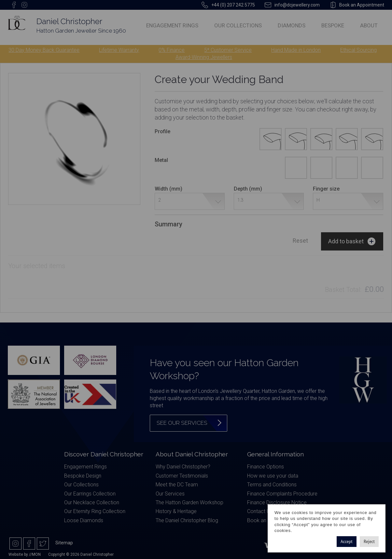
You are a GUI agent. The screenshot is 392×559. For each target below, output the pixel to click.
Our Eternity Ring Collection (95, 511)
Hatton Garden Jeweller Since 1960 (81, 31)
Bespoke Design (83, 476)
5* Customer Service (228, 50)
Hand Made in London (296, 50)
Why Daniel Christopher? (183, 467)
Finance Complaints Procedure (282, 494)
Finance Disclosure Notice (277, 502)
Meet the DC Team (177, 485)
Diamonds (292, 25)
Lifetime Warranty (119, 50)
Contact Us (260, 511)
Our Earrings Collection (90, 494)
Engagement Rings (172, 25)
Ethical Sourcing (358, 50)
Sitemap (64, 543)
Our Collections (238, 25)
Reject (369, 542)
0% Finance (172, 50)
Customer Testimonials (182, 476)
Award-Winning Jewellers (204, 57)
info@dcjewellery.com (297, 5)
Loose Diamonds (84, 520)
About (369, 25)
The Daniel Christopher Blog (187, 520)
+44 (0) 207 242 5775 (233, 5)
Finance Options (266, 467)
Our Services (170, 494)
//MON (35, 554)
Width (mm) (168, 189)
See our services (182, 423)
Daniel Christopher (69, 21)
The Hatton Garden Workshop (189, 502)
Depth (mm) (248, 189)
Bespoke (333, 25)
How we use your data (273, 476)
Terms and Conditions (272, 485)
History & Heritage (176, 511)
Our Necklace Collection (92, 502)
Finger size (326, 189)
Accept (347, 542)
